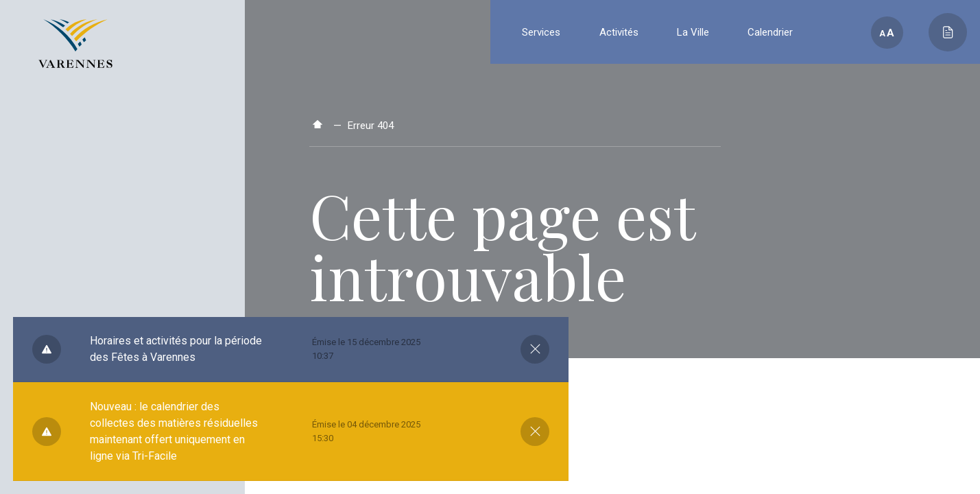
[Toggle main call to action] (948, 32)
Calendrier (770, 32)
